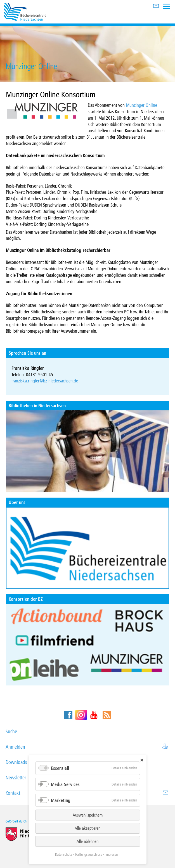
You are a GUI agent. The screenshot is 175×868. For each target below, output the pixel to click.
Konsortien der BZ (26, 599)
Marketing (61, 800)
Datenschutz (63, 854)
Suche (88, 731)
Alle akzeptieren (88, 828)
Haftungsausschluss (89, 854)
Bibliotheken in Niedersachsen (37, 405)
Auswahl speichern (88, 815)
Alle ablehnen (88, 841)
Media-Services (65, 784)
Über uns (17, 502)
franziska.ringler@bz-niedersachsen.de (45, 381)
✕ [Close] (142, 760)
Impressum (113, 854)
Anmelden (88, 747)
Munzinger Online (142, 105)
